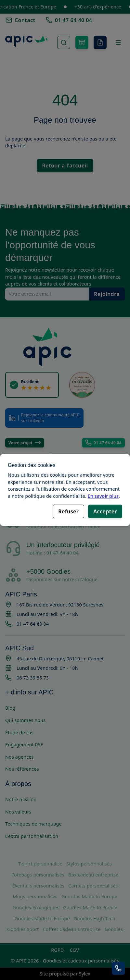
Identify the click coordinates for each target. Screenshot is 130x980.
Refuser (68, 511)
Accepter (105, 511)
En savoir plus (103, 496)
